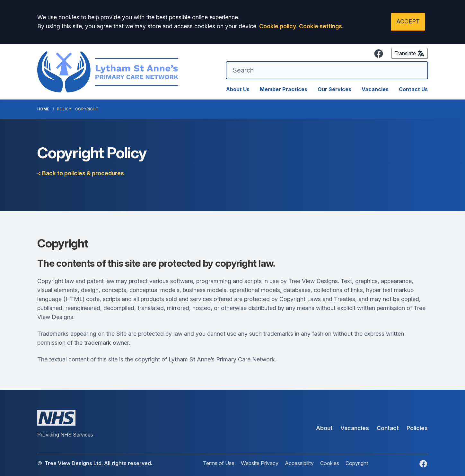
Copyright (357, 463)
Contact (388, 428)
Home (43, 109)
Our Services (334, 89)
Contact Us (413, 89)
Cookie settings (320, 26)
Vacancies (375, 89)
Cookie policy (278, 26)
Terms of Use (219, 463)
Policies (417, 428)
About (324, 428)
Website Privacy (260, 463)
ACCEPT (408, 21)
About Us (238, 89)
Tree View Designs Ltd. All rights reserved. (98, 463)
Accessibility (299, 463)
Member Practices (284, 89)
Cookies (330, 463)
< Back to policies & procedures (81, 173)
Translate (410, 53)
